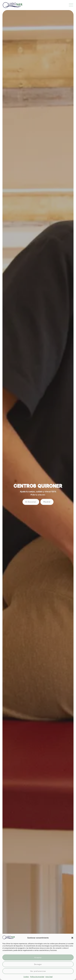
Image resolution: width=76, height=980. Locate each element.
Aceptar (38, 957)
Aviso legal (49, 977)
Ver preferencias (38, 971)
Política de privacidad (37, 977)
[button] (72, 938)
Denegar (38, 964)
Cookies (26, 977)
